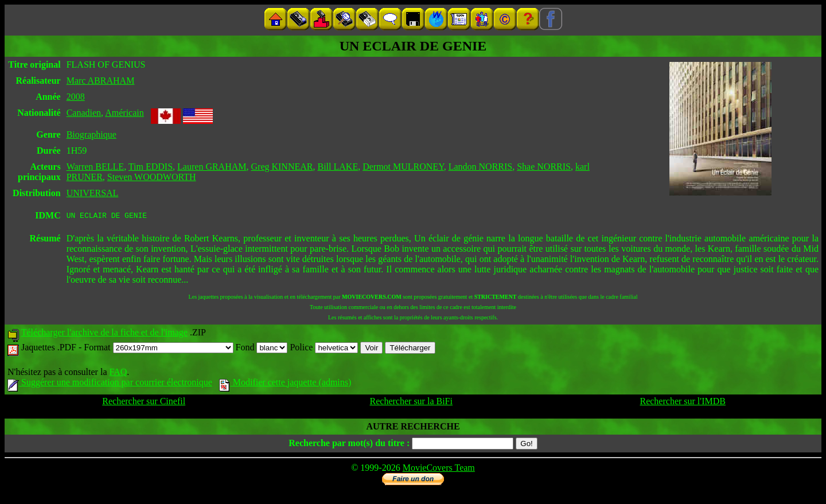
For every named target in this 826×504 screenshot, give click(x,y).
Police (324, 349)
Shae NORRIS (544, 167)
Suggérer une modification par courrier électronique (110, 384)
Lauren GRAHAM (212, 167)
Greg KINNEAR (282, 167)
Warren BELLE (95, 167)
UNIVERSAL (93, 193)
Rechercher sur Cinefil (144, 403)
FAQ (118, 374)
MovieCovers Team (439, 469)
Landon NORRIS (481, 167)
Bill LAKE (338, 167)
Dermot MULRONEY (403, 167)
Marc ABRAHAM (101, 81)
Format (158, 349)
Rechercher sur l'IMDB (683, 403)
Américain (124, 113)
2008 (76, 97)
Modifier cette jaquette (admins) (285, 384)
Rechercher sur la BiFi (411, 403)
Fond (262, 349)
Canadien (84, 113)
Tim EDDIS (151, 167)
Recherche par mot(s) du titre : (349, 445)
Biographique (91, 134)
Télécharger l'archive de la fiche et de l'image (104, 334)
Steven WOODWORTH (152, 177)
